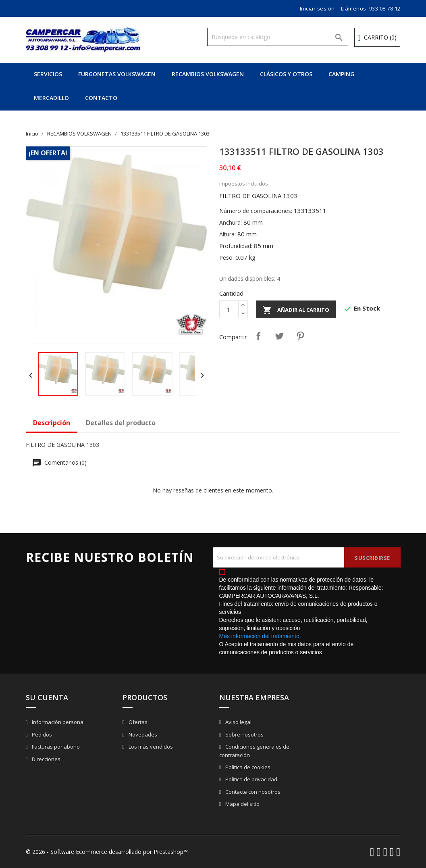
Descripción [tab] (52, 423)
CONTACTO (101, 98)
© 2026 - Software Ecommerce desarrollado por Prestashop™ (107, 852)
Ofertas (137, 722)
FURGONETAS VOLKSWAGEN (117, 74)
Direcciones (46, 759)
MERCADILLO (51, 98)
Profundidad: (236, 246)
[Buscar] (278, 37)
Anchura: (231, 222)
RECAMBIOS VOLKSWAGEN (208, 74)
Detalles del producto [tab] (121, 423)
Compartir (258, 336)
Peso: (227, 258)
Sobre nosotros (244, 734)
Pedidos (41, 734)
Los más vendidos (150, 747)
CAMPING (341, 74)
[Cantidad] (229, 309)
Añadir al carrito (296, 310)
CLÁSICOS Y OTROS (286, 74)
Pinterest (300, 336)
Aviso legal (238, 722)
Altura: (228, 234)
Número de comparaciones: (256, 211)
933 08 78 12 (385, 8)
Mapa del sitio (242, 804)
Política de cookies (247, 767)
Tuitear (279, 336)
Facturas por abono (55, 747)
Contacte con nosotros (252, 792)
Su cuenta (47, 697)
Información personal (58, 722)
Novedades (142, 734)
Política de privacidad (251, 779)
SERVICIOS (48, 74)
